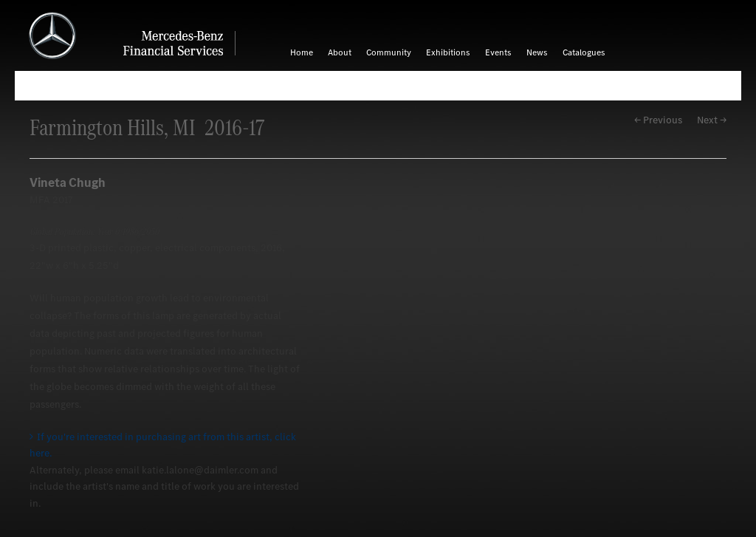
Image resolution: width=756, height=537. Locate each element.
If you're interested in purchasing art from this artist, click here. (163, 445)
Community (389, 52)
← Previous (658, 120)
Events (498, 52)
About (340, 52)
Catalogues (584, 52)
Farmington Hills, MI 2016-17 (147, 127)
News (537, 52)
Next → (712, 120)
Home (302, 52)
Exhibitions (448, 52)
